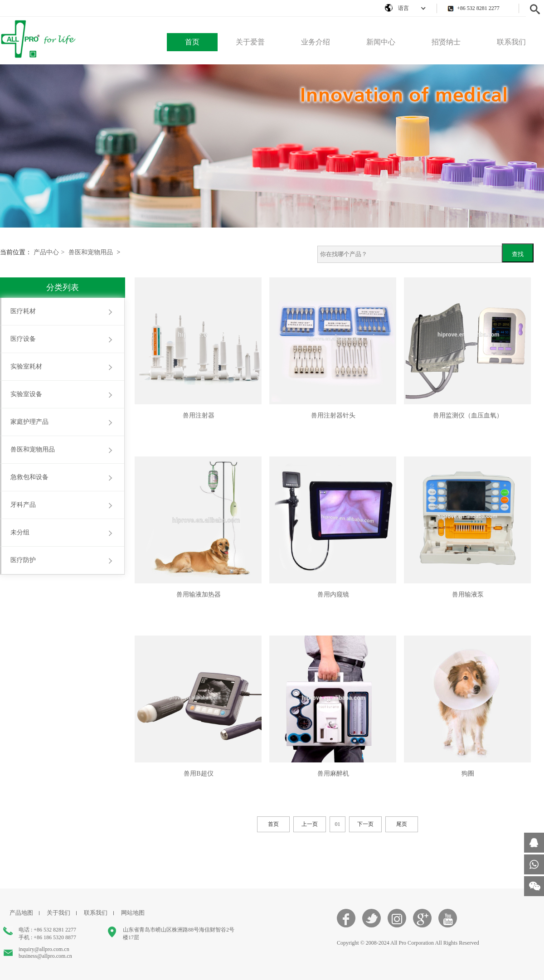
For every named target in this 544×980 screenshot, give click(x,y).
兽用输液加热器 (199, 594)
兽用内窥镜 (333, 594)
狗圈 (468, 774)
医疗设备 (23, 339)
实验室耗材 (26, 366)
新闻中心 (381, 42)
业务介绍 (316, 42)
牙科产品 (23, 505)
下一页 (365, 824)
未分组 (20, 532)
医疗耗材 (23, 311)
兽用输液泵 (468, 594)
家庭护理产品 (29, 422)
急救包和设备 (29, 477)
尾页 (402, 824)
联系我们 (511, 42)
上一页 (310, 824)
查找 (518, 254)
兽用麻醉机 (333, 774)
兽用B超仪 (198, 774)
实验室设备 (26, 394)
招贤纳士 (446, 42)
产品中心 (49, 252)
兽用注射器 (199, 415)
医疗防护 (23, 560)
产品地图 (21, 913)
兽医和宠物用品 (91, 252)
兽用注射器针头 (333, 415)
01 (338, 824)
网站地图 (133, 913)
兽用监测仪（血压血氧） (468, 415)
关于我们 (58, 913)
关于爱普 (250, 42)
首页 (192, 42)
